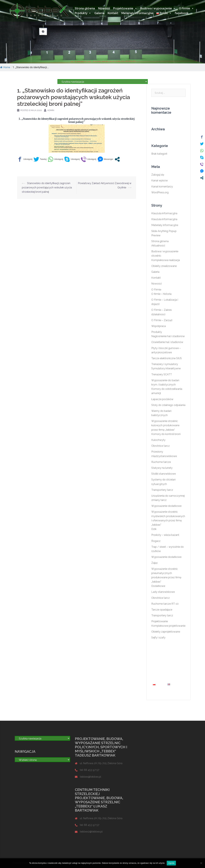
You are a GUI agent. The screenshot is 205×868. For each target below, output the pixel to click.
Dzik (154, 529)
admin (51, 110)
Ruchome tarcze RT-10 (165, 604)
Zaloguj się (158, 175)
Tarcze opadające (162, 610)
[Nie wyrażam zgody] (201, 863)
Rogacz (156, 541)
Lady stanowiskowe (163, 592)
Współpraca (159, 326)
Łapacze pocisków (162, 399)
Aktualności (158, 246)
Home (5, 67)
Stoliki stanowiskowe (164, 474)
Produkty (83, 13)
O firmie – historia (161, 294)
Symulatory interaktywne (166, 368)
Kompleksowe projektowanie (168, 626)
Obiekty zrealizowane (164, 266)
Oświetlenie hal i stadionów (167, 342)
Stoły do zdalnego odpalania (168, 405)
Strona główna (85, 8)
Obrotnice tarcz (161, 446)
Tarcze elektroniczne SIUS (167, 358)
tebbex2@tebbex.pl (91, 832)
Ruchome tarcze (161, 462)
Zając (155, 563)
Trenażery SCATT (162, 374)
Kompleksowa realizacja (166, 260)
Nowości (104, 8)
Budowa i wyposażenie (158, 8)
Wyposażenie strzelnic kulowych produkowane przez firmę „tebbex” (165, 425)
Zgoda (171, 863)
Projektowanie (125, 8)
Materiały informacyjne (137, 13)
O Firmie (186, 8)
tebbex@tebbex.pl (90, 777)
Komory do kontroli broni (166, 434)
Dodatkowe (158, 586)
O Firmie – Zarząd (162, 320)
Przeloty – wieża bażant (165, 535)
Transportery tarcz (162, 490)
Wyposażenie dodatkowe (166, 506)
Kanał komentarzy (162, 187)
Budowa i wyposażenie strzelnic (168, 665)
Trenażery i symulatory (165, 364)
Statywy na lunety (162, 468)
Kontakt (113, 13)
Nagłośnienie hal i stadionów (168, 336)
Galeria (99, 13)
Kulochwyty (158, 440)
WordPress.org (160, 192)
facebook (182, 13)
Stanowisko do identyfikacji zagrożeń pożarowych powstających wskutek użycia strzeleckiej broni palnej (47, 188)
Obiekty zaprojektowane (166, 632)
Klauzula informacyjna (164, 213)
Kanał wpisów (160, 181)
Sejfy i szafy (158, 638)
